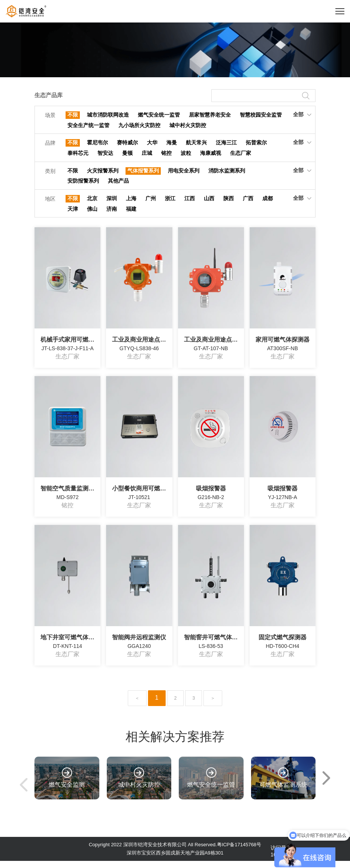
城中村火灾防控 (188, 126)
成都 (268, 204)
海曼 (172, 145)
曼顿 (127, 156)
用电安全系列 (184, 174)
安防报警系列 (83, 186)
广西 (248, 204)
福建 (131, 215)
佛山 (92, 215)
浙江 (170, 204)
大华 (152, 145)
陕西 (229, 204)
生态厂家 (241, 156)
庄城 (147, 156)
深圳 (112, 204)
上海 (131, 204)
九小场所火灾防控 (139, 126)
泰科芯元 (78, 156)
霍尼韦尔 (97, 145)
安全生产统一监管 (88, 126)
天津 (73, 215)
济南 (112, 215)
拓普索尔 (256, 145)
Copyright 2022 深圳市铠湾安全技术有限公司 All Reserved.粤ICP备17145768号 (175, 852)
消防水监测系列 (227, 174)
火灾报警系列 (103, 174)
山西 (209, 204)
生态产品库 (49, 95)
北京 (92, 204)
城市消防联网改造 (108, 115)
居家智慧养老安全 (210, 115)
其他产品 (118, 186)
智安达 (105, 156)
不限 (73, 115)
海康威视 (211, 156)
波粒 (186, 156)
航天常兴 (196, 145)
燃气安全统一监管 (159, 115)
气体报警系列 (143, 174)
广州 (151, 204)
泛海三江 (226, 145)
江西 (190, 204)
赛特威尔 (127, 145)
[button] (326, 785)
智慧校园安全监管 (261, 115)
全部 (302, 114)
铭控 (166, 156)
